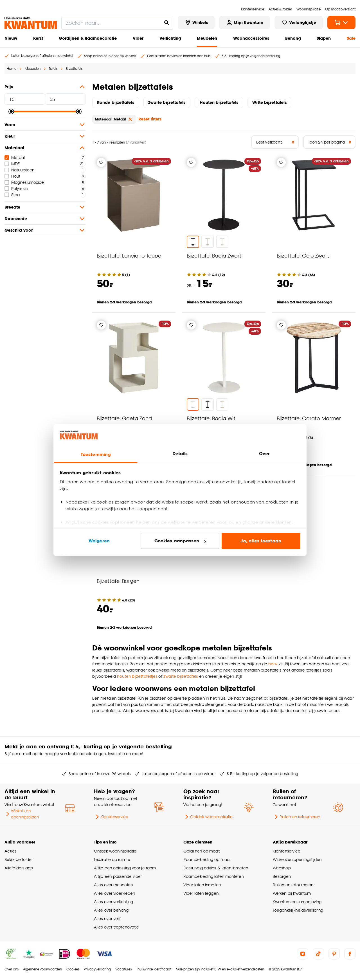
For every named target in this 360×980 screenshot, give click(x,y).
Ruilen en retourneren (296, 817)
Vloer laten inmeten (202, 885)
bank (273, 664)
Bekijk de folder (19, 859)
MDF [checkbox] (12, 164)
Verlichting (170, 38)
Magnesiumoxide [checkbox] (24, 182)
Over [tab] (264, 454)
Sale (351, 38)
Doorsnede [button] (45, 219)
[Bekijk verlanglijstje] (299, 23)
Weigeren (99, 541)
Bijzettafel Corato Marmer (309, 418)
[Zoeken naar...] (166, 23)
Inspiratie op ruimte (112, 859)
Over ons (12, 969)
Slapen (324, 38)
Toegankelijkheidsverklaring (298, 910)
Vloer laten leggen (201, 893)
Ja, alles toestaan (261, 541)
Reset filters (150, 119)
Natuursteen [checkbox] (19, 170)
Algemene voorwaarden (42, 969)
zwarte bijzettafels (181, 676)
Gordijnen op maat (202, 851)
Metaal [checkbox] (15, 157)
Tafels (53, 69)
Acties (11, 851)
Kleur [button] (45, 136)
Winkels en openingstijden (22, 814)
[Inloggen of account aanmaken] (244, 23)
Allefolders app (19, 868)
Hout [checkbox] (12, 176)
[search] (117, 23)
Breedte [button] (45, 207)
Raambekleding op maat (207, 859)
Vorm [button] (45, 125)
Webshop (282, 868)
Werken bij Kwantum (292, 893)
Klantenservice (111, 817)
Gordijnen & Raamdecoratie (88, 38)
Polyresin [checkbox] (16, 188)
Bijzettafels (74, 69)
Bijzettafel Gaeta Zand (124, 418)
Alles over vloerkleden (114, 893)
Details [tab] (180, 454)
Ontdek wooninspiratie (208, 817)
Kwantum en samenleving (297, 902)
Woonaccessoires (251, 38)
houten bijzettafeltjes (137, 676)
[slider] (11, 111)
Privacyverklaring (97, 969)
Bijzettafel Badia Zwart (214, 255)
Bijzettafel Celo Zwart (303, 255)
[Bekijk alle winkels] (196, 23)
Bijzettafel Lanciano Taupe (129, 255)
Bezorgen (282, 876)
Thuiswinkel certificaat (154, 969)
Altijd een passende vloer (118, 876)
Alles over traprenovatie (116, 927)
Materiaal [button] (45, 148)
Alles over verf (107, 919)
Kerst (38, 38)
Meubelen (207, 38)
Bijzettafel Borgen (118, 581)
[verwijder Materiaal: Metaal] (130, 119)
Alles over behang (111, 910)
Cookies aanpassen (180, 541)
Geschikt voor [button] (45, 230)
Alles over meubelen (113, 885)
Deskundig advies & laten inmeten (216, 868)
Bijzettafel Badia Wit (211, 418)
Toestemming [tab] (96, 454)
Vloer (138, 38)
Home (12, 69)
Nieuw (11, 38)
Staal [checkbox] (13, 195)
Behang (293, 38)
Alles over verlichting (113, 902)
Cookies (73, 969)
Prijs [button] (45, 87)
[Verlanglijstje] (101, 162)
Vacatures (123, 969)
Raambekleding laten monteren (214, 876)
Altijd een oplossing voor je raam (125, 868)
